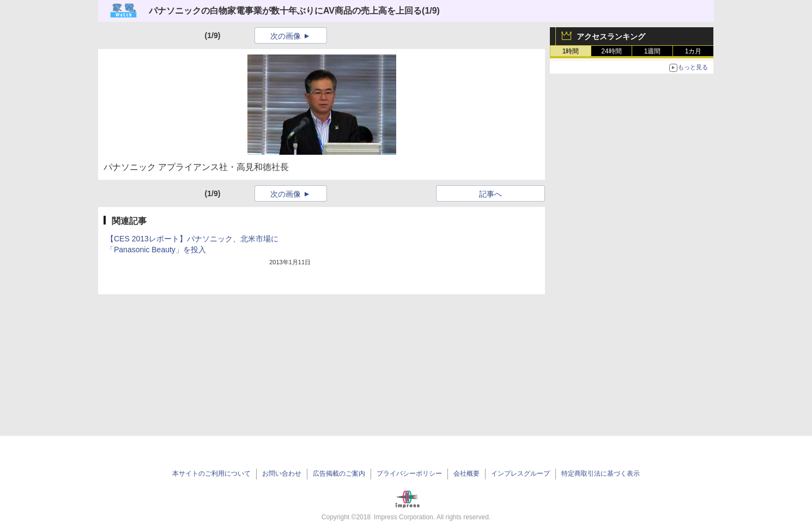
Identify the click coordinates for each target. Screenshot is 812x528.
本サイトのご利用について (211, 474)
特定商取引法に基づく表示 (601, 474)
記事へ (490, 194)
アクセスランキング (611, 37)
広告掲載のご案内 (339, 474)
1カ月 (693, 51)
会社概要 (466, 474)
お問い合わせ (282, 474)
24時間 (611, 51)
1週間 (653, 51)
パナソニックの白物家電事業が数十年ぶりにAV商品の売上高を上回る (285, 11)
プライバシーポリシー (409, 474)
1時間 (571, 51)
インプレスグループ (520, 474)
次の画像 (286, 36)
